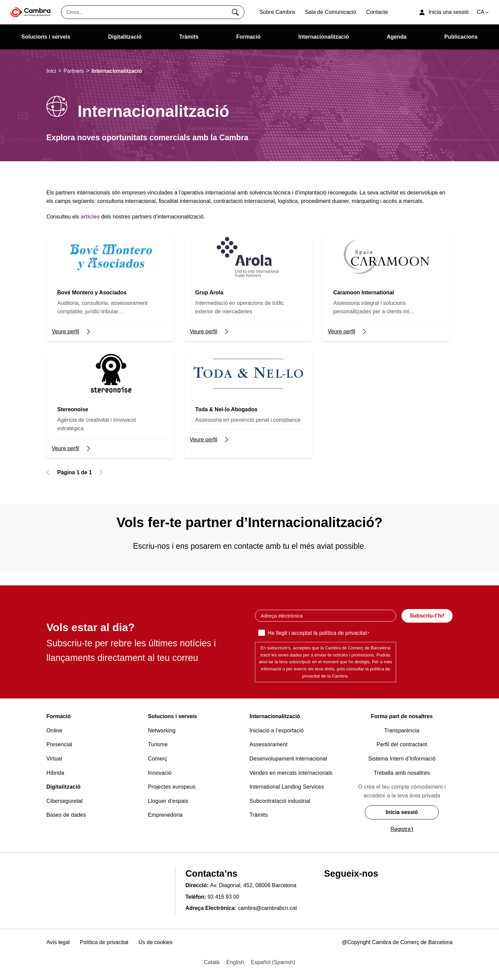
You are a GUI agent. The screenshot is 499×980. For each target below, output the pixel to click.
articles (90, 217)
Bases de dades (66, 815)
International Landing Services (287, 787)
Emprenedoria (165, 815)
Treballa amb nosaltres (402, 773)
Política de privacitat (104, 942)
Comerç (158, 759)
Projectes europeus (172, 787)
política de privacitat (343, 633)
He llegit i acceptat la (319, 633)
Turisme (158, 744)
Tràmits (259, 815)
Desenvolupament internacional (288, 759)
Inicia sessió (402, 812)
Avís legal (58, 942)
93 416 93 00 (223, 897)
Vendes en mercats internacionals (291, 773)
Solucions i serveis (172, 716)
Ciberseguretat (64, 801)
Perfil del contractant (402, 744)
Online (54, 731)
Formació (59, 716)
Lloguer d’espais (168, 801)
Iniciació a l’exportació (277, 731)
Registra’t (402, 829)
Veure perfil (66, 331)
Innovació (160, 773)
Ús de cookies (156, 942)
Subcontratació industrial (280, 801)
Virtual (54, 759)
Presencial (59, 744)
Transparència (402, 731)
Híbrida (55, 773)
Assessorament (268, 744)
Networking (162, 731)
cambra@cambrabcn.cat (267, 908)
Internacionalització (275, 716)
